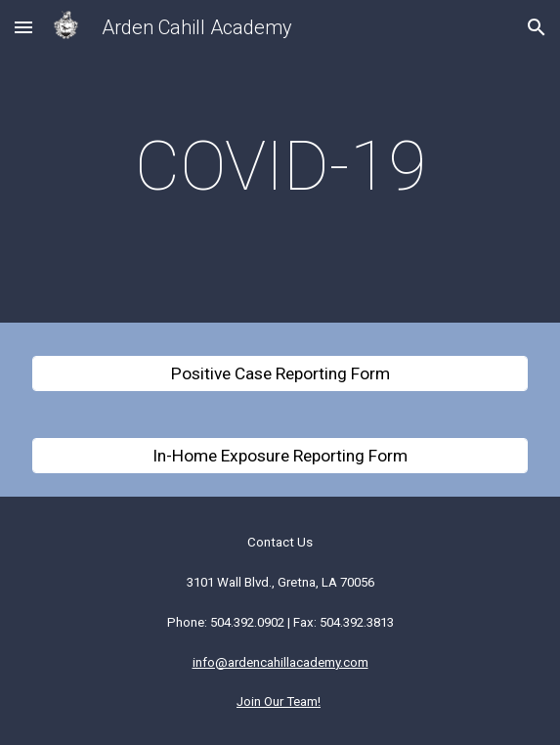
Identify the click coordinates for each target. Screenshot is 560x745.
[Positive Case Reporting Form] (280, 374)
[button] (23, 27)
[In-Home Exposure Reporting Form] (280, 456)
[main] (280, 166)
